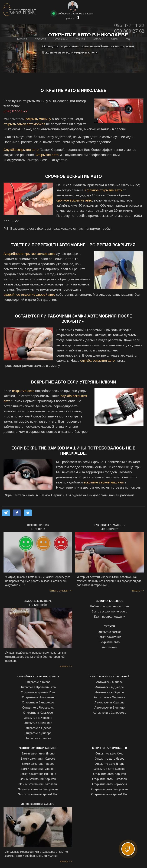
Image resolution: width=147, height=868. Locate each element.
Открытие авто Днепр (109, 764)
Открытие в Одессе (38, 728)
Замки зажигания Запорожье (38, 789)
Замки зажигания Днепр (38, 754)
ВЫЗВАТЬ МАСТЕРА (129, 853)
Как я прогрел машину (110, 617)
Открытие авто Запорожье (109, 789)
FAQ (128, 25)
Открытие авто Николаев (110, 779)
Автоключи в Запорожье (110, 713)
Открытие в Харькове (38, 713)
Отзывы (80, 25)
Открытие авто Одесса (109, 769)
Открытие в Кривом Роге (38, 692)
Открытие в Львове (38, 738)
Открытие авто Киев (110, 754)
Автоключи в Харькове (109, 697)
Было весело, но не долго (110, 611)
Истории (98, 25)
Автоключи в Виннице (110, 708)
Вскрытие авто (110, 642)
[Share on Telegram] (6, 513)
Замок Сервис (19, 10)
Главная (22, 25)
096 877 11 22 (129, 6)
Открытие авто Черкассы (109, 784)
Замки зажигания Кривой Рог (38, 794)
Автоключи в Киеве (110, 682)
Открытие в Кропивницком (38, 687)
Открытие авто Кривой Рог (110, 794)
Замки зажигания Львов (38, 764)
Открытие (41, 25)
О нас (114, 25)
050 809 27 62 (129, 12)
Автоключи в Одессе (109, 692)
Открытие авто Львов (110, 759)
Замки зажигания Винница (38, 774)
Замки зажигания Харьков (38, 779)
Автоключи (110, 647)
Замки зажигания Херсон (38, 769)
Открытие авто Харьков (110, 774)
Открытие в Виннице (38, 723)
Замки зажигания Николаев (38, 784)
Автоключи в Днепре (109, 687)
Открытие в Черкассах (38, 708)
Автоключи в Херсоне (110, 702)
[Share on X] (28, 513)
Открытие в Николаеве (38, 697)
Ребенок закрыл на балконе (110, 606)
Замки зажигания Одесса (38, 759)
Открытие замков (110, 632)
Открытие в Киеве (38, 682)
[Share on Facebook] (17, 513)
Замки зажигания (110, 637)
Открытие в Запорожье (38, 702)
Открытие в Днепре (38, 733)
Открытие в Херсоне (38, 718)
